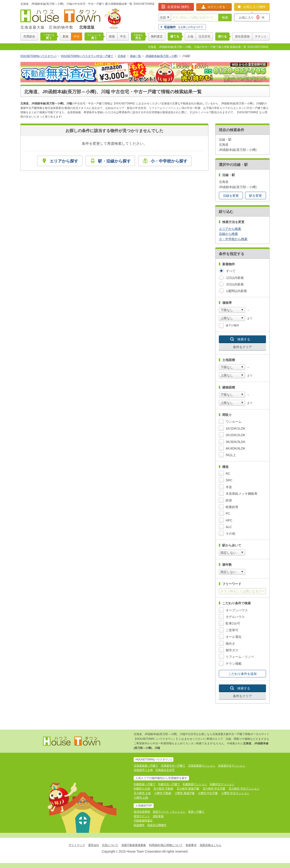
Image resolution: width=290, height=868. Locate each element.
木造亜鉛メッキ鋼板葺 (242, 494)
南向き (230, 644)
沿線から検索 (228, 234)
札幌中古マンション (222, 784)
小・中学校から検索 (233, 239)
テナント (261, 36)
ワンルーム (234, 422)
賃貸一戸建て (196, 812)
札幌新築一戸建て (145, 784)
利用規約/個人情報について (166, 845)
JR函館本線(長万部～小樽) (162, 56)
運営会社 (94, 845)
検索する (244, 339)
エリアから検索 (230, 229)
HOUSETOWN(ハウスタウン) (38, 56)
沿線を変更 (231, 196)
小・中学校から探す (169, 161)
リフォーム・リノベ (240, 657)
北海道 (122, 56)
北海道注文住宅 (165, 770)
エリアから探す (64, 161)
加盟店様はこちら (210, 845)
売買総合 (29, 36)
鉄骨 (229, 500)
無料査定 (157, 36)
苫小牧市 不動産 (163, 789)
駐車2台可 (233, 623)
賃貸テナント (142, 816)
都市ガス (232, 650)
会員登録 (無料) (178, 7)
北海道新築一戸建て (146, 766)
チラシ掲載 (234, 664)
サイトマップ (77, 845)
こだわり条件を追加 (242, 674)
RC (228, 474)
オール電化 (234, 637)
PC (228, 514)
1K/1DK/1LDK (236, 428)
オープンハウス (237, 610)
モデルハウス (235, 617)
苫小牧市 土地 (142, 793)
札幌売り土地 (142, 789)
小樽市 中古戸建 (208, 793)
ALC (229, 527)
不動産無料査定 (143, 821)
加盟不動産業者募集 (134, 845)
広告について (110, 845)
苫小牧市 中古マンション (244, 789)
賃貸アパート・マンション (169, 812)
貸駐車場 (158, 816)
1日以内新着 (235, 278)
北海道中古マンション (232, 766)
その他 (230, 534)
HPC (229, 520)
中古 (77, 36)
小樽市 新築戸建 (185, 793)
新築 (65, 36)
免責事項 (191, 845)
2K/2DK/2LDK (236, 435)
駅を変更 (256, 196)
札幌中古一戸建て (169, 784)
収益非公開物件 (157, 825)
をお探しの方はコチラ (184, 27)
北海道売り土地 (143, 770)
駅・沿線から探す (114, 161)
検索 (225, 17)
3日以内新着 (235, 284)
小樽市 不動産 (163, 793)
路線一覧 (135, 56)
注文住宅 (204, 36)
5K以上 (231, 455)
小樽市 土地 (141, 798)
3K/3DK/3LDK (236, 442)
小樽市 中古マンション (235, 793)
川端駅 (186, 56)
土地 (190, 36)
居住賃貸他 (242, 36)
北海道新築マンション (202, 766)
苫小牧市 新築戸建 (188, 789)
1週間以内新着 (237, 291)
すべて (231, 271)
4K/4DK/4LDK (236, 448)
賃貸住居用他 (142, 812)
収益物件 (139, 825)
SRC (229, 480)
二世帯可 (232, 630)
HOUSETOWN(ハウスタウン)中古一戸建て (87, 56)
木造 (229, 487)
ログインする (216, 7)
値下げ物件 (232, 325)
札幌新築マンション (195, 784)
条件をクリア (242, 347)
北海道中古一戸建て (173, 766)
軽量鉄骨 (232, 507)
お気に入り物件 (254, 7)
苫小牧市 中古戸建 (214, 789)
